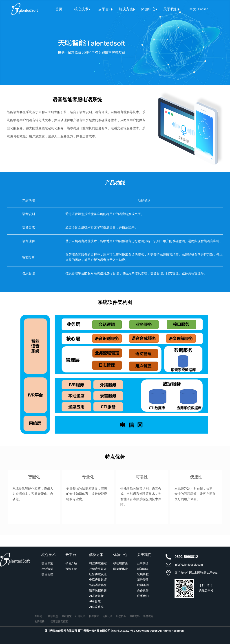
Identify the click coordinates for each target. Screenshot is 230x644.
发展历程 (143, 574)
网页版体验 (121, 569)
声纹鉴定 (67, 616)
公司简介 (143, 563)
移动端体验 (121, 563)
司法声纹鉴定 (98, 563)
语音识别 (47, 563)
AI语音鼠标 (96, 596)
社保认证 (94, 616)
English (203, 9)
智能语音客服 (98, 585)
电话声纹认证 (98, 580)
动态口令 (121, 616)
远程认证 (107, 616)
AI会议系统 (96, 607)
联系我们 (143, 596)
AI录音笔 (95, 601)
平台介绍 (71, 563)
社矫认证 (80, 616)
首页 (59, 9)
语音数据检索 (98, 591)
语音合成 (47, 574)
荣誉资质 (143, 580)
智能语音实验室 (59, 621)
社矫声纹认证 (98, 574)
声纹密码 (135, 616)
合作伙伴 (143, 591)
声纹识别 (47, 569)
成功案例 (143, 585)
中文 (193, 9)
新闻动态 (143, 569)
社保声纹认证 (98, 569)
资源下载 (71, 569)
